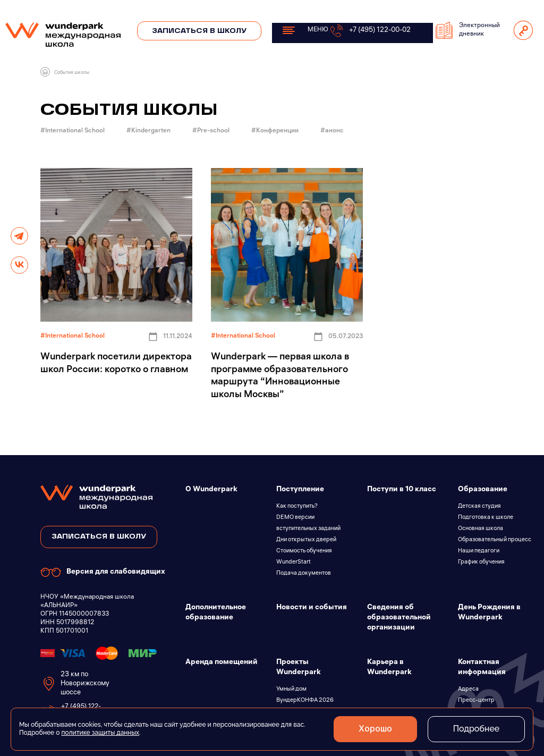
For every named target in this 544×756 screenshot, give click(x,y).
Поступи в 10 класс (402, 490)
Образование (483, 490)
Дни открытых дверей (306, 540)
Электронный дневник (468, 31)
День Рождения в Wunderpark (489, 613)
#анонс (333, 131)
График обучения (481, 562)
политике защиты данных (100, 733)
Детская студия (479, 507)
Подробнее (475, 729)
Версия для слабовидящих (103, 572)
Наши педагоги (479, 551)
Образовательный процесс (495, 540)
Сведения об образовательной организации (399, 618)
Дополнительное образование (216, 613)
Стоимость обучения (304, 551)
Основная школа (481, 529)
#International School (73, 131)
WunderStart (294, 562)
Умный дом (291, 690)
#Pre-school (212, 131)
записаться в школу (99, 537)
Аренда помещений (222, 663)
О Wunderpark (211, 490)
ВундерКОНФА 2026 (305, 701)
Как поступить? (297, 507)
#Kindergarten (149, 131)
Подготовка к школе (486, 518)
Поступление (300, 490)
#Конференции (276, 131)
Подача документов (304, 574)
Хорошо (373, 729)
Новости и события (312, 608)
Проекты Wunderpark (299, 668)
